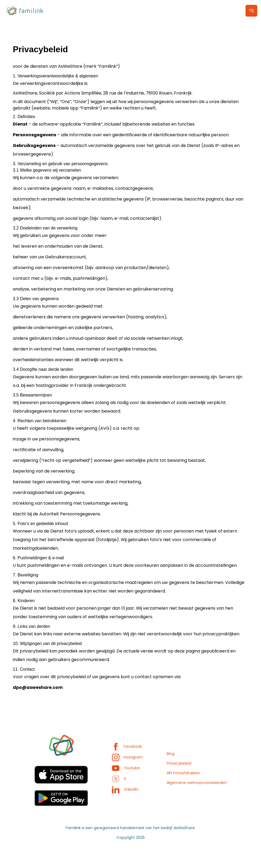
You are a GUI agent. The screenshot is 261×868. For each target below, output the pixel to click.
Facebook (127, 746)
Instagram (127, 757)
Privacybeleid (179, 763)
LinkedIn (125, 789)
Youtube (126, 768)
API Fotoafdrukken (183, 773)
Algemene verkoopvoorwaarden (197, 783)
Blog (171, 754)
